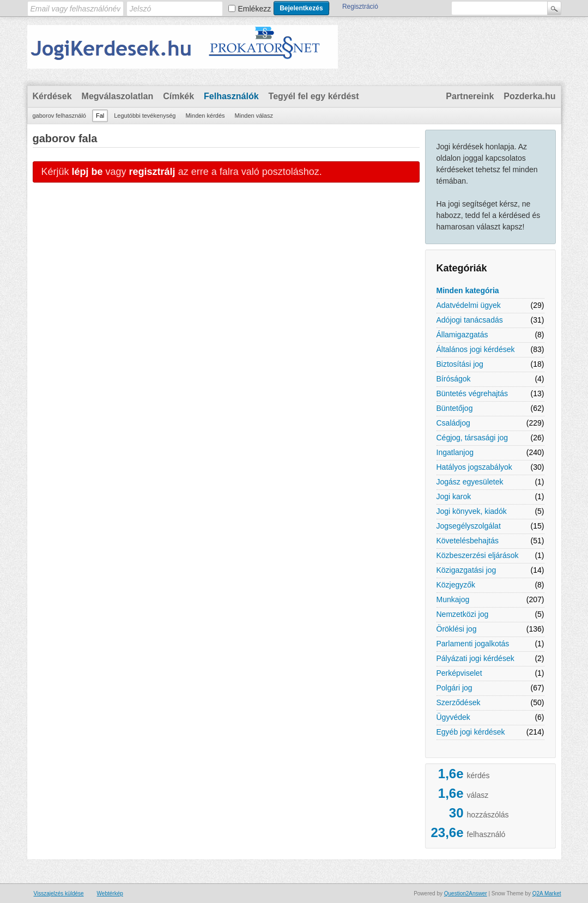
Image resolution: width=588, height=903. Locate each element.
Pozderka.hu (529, 96)
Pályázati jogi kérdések (475, 658)
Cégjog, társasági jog (472, 438)
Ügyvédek (453, 717)
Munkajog (453, 599)
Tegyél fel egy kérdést (314, 96)
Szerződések (459, 702)
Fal (100, 116)
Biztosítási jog (460, 364)
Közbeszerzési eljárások (478, 555)
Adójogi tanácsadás (470, 320)
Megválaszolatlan (118, 96)
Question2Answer (466, 893)
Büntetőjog (455, 408)
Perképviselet (459, 673)
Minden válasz (254, 116)
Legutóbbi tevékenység (145, 116)
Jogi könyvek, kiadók (472, 511)
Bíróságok (454, 379)
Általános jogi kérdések (476, 349)
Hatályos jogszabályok (474, 467)
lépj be (87, 172)
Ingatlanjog (455, 452)
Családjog (453, 423)
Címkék (178, 96)
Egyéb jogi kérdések (471, 732)
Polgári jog (454, 688)
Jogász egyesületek (470, 482)
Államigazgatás (462, 335)
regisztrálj (152, 172)
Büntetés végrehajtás (472, 393)
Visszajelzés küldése (59, 893)
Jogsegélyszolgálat (469, 526)
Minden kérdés (205, 116)
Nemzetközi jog (463, 614)
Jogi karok (454, 496)
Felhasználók (231, 96)
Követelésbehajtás (468, 541)
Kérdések (52, 96)
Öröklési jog (457, 629)
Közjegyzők (456, 585)
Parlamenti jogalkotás (473, 644)
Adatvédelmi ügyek (469, 305)
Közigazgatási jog (466, 570)
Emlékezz (255, 9)
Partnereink (470, 96)
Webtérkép (110, 893)
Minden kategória (468, 290)
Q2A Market (547, 893)
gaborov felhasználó (59, 116)
